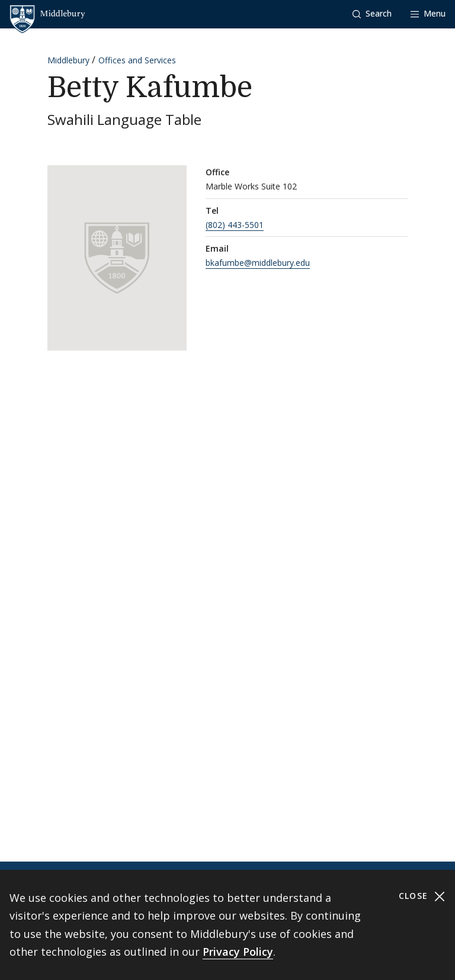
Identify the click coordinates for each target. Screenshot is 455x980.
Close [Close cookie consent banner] (422, 896)
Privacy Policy (238, 952)
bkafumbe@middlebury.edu (258, 263)
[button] (372, 14)
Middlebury (68, 60)
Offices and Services (137, 60)
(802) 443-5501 (235, 225)
